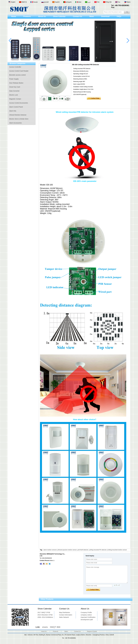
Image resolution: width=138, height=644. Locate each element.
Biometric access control (17, 75)
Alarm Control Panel (16, 107)
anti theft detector (83, 550)
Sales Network (64, 617)
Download (105, 16)
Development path (87, 620)
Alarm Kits (13, 111)
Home (14, 16)
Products (27, 16)
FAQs (119, 16)
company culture (86, 615)
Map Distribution (65, 612)
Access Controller (15, 67)
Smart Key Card (15, 87)
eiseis (45, 627)
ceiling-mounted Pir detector (98, 550)
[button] (64, 60)
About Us (42, 16)
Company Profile (86, 612)
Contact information (66, 615)
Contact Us (77, 16)
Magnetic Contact (15, 99)
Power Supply (14, 79)
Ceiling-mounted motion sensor (117, 550)
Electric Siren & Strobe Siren (19, 119)
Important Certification (88, 617)
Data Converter (14, 91)
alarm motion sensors (50, 550)
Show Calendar (59, 16)
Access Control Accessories (19, 103)
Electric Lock (14, 95)
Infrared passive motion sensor (67, 550)
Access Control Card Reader (19, 71)
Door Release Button (16, 83)
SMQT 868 (55, 627)
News (92, 16)
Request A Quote (92, 631)
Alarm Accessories (15, 123)
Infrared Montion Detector (18, 115)
